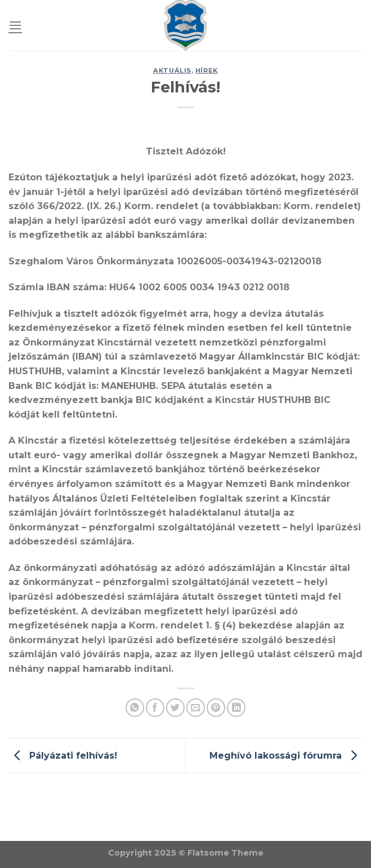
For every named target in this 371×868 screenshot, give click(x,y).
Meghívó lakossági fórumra (286, 755)
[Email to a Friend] (196, 708)
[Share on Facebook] (155, 708)
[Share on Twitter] (175, 708)
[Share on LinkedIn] (236, 708)
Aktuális (172, 70)
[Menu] (15, 25)
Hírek (207, 70)
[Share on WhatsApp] (135, 708)
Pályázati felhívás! (63, 755)
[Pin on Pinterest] (216, 708)
